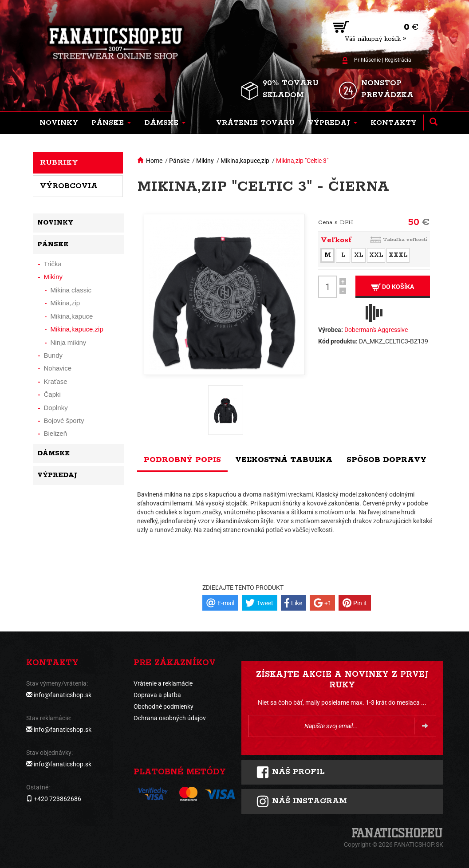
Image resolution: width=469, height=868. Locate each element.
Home (154, 161)
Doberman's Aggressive (376, 330)
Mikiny (205, 161)
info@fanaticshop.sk (63, 695)
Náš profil (290, 772)
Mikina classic (71, 290)
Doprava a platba (157, 695)
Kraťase (56, 381)
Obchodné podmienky (164, 706)
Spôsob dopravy (386, 460)
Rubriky (59, 162)
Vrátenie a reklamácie (163, 683)
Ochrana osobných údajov (170, 718)
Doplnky (56, 408)
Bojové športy (64, 420)
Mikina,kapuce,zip (245, 161)
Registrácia (398, 60)
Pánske (179, 161)
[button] (111, 123)
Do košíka (392, 287)
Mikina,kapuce (72, 316)
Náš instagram (301, 801)
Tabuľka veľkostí (405, 239)
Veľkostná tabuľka (284, 460)
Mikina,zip (65, 303)
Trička (53, 264)
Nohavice (58, 368)
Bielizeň (56, 433)
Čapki (52, 394)
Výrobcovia (69, 186)
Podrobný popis (182, 460)
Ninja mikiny (69, 342)
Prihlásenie (367, 60)
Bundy (53, 355)
